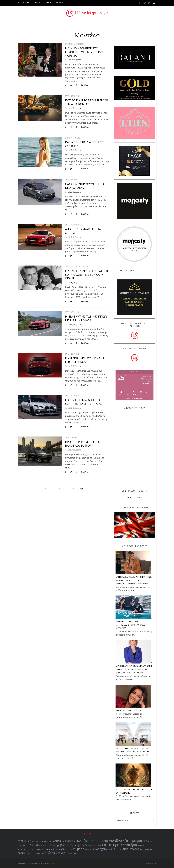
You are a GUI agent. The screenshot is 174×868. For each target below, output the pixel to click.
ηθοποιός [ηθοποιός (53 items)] (141, 845)
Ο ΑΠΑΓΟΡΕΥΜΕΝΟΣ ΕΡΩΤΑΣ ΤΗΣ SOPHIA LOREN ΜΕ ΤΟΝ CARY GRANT (87, 275)
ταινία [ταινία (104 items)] (48, 853)
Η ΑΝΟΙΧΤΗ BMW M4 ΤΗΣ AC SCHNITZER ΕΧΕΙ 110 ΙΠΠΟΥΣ (84, 402)
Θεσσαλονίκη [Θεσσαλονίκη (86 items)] (69, 841)
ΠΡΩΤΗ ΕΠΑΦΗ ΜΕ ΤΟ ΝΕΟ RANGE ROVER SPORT (83, 444)
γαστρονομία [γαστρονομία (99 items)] (74, 845)
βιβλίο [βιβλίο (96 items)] (51, 845)
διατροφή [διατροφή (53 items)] (93, 845)
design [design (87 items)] (27, 841)
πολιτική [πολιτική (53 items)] (119, 849)
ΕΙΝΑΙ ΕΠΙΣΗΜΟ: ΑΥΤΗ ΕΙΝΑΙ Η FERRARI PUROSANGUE (84, 360)
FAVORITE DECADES (72, 267)
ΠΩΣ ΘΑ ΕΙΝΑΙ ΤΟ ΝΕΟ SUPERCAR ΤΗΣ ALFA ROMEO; (87, 102)
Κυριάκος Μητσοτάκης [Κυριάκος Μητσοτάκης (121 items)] (93, 841)
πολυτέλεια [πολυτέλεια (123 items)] (131, 849)
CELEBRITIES (69, 44)
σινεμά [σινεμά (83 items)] (21, 853)
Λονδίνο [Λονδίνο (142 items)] (115, 841)
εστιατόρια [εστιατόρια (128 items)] (129, 845)
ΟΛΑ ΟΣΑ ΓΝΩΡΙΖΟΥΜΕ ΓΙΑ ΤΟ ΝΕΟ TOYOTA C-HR (84, 186)
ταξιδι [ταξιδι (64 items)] (63, 853)
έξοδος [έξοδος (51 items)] (27, 845)
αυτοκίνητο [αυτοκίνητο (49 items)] (42, 845)
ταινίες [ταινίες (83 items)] (56, 853)
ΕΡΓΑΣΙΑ (48, 3)
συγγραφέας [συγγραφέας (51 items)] (30, 853)
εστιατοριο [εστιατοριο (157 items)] (111, 845)
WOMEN (68, 138)
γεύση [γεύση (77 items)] (86, 845)
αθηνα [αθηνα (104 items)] (34, 845)
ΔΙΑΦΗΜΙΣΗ (26, 3)
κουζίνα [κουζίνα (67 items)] (41, 849)
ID (18, 3)
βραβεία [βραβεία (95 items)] (61, 845)
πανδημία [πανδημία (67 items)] (112, 849)
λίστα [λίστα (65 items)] (65, 849)
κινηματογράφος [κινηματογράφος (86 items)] (27, 849)
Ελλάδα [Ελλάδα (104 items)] (56, 841)
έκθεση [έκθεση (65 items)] (21, 845)
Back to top (151, 863)
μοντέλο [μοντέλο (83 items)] (72, 849)
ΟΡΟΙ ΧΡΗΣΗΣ (59, 3)
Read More (85, 85)
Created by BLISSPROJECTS (45, 863)
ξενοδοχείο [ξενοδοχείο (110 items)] (99, 849)
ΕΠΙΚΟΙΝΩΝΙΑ (38, 3)
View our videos (134, 497)
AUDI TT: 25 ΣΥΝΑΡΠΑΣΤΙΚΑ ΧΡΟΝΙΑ (83, 231)
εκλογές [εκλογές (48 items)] (99, 845)
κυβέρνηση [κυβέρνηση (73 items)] (56, 849)
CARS (67, 96)
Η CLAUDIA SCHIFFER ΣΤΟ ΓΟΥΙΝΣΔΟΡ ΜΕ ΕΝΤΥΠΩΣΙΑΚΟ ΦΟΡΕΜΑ (85, 52)
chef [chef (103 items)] (20, 841)
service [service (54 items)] (49, 841)
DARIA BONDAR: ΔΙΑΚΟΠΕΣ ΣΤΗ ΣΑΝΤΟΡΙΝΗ (85, 144)
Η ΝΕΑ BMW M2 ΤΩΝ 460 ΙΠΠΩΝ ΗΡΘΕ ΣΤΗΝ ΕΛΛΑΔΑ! (86, 318)
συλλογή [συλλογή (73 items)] (39, 853)
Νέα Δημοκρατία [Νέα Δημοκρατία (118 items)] (134, 841)
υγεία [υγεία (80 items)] (76, 853)
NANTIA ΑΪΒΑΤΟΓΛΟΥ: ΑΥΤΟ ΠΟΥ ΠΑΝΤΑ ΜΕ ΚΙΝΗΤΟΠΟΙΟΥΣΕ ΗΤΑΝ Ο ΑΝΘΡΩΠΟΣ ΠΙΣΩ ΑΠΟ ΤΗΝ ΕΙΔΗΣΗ (134, 580)
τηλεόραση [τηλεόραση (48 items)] (70, 853)
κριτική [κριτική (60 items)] (48, 849)
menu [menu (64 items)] (43, 841)
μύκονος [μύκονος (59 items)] (88, 849)
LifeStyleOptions (74, 60)
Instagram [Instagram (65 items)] (36, 841)
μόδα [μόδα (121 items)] (81, 849)
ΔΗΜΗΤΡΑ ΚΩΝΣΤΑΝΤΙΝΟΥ (128, 711)
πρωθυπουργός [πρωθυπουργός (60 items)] (146, 849)
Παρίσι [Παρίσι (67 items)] (149, 841)
